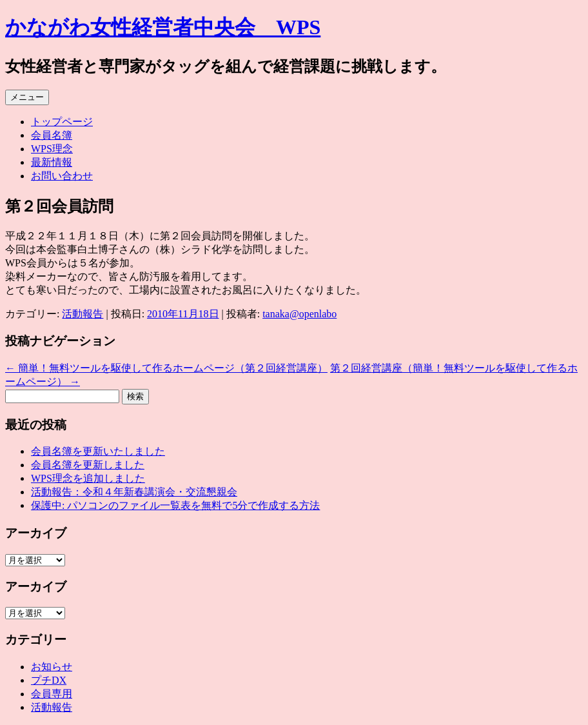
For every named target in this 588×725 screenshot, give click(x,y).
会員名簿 (52, 135)
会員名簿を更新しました (88, 465)
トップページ (62, 122)
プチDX (49, 680)
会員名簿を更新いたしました (98, 451)
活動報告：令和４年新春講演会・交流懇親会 (134, 492)
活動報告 (83, 314)
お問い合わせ (62, 176)
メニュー (27, 97)
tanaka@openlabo (299, 314)
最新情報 (52, 162)
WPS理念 (52, 149)
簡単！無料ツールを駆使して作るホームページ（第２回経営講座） (166, 368)
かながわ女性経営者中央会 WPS (163, 27)
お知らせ (52, 667)
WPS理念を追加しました (88, 478)
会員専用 (52, 694)
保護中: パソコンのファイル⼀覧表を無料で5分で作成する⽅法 (175, 505)
